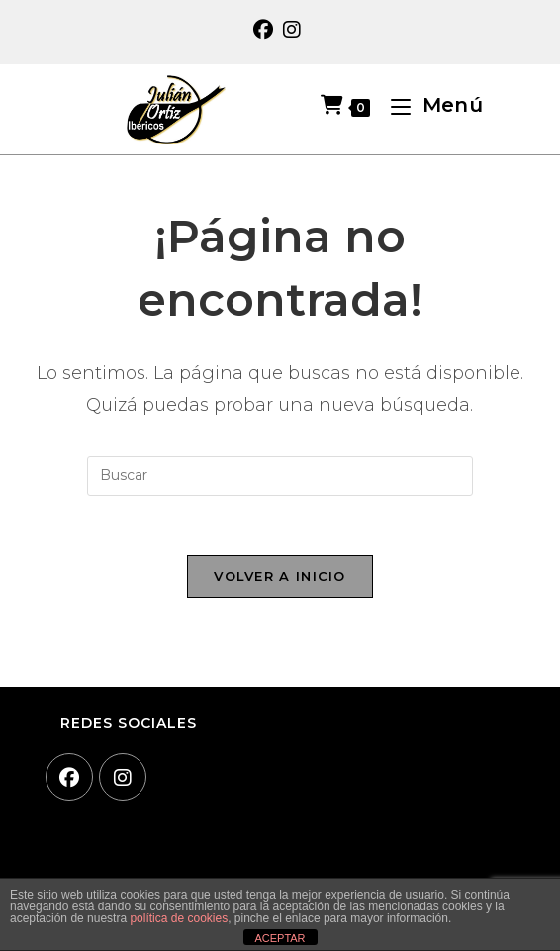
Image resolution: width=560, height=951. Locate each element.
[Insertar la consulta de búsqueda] (280, 476)
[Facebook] (69, 777)
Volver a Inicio (280, 576)
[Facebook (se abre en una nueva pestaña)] (266, 30)
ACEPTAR (280, 938)
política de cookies (179, 918)
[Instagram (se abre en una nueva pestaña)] (292, 30)
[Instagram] (123, 777)
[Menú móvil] (429, 105)
